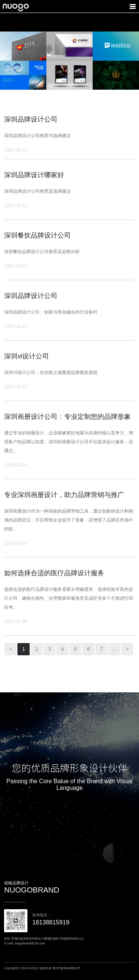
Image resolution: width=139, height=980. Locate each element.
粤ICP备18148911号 (66, 968)
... (115, 649)
